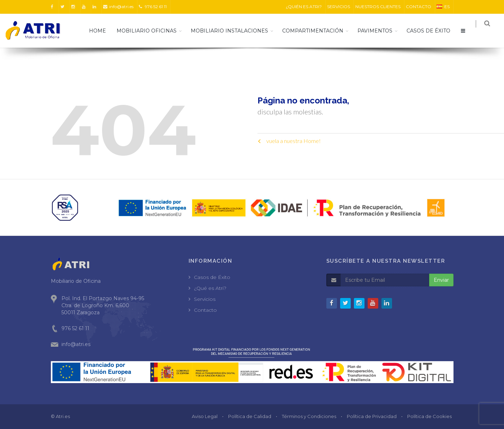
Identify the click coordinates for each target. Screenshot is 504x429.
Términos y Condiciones (309, 416)
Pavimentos (380, 31)
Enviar (441, 280)
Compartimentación (317, 31)
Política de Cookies (429, 416)
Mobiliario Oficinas (151, 31)
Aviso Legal (205, 416)
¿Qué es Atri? (210, 288)
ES (443, 7)
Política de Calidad (250, 416)
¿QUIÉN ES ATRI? (304, 7)
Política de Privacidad (372, 416)
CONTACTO (419, 7)
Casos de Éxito (212, 277)
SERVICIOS (339, 7)
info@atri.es (118, 7)
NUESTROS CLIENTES (378, 7)
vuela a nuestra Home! (289, 141)
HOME (102, 31)
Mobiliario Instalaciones (234, 31)
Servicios (205, 299)
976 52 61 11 (153, 7)
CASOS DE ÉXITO (433, 31)
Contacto (205, 310)
